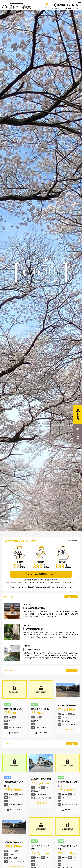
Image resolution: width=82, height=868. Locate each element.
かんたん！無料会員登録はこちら (41, 574)
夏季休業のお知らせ (34, 629)
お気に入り (46, 6)
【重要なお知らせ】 (34, 650)
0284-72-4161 (67, 5)
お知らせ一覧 (71, 597)
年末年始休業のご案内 (35, 608)
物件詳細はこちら (68, 729)
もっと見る (72, 670)
